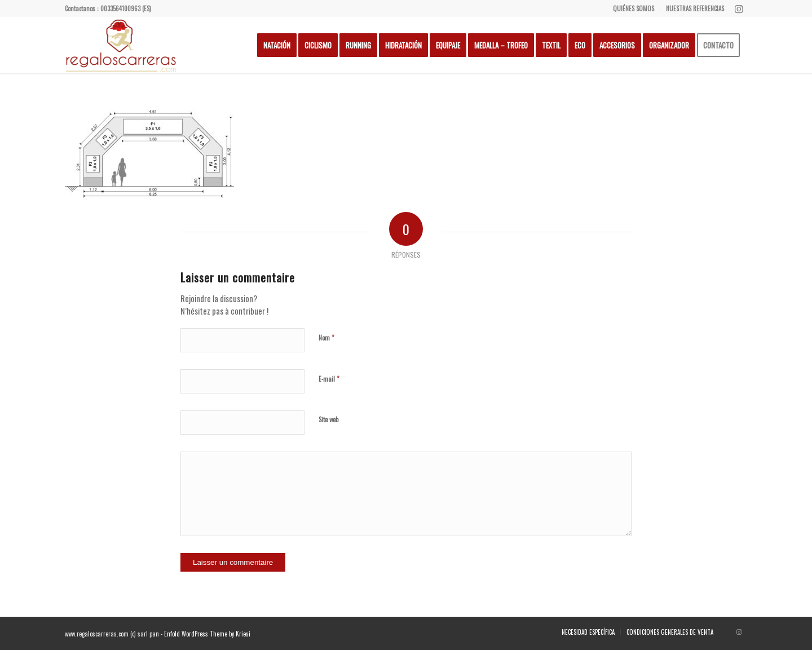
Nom (326, 337)
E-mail (329, 378)
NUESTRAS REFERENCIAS (695, 8)
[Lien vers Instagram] (739, 8)
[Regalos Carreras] (121, 45)
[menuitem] (634, 8)
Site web (328, 419)
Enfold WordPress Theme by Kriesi (207, 634)
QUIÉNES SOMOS (634, 8)
